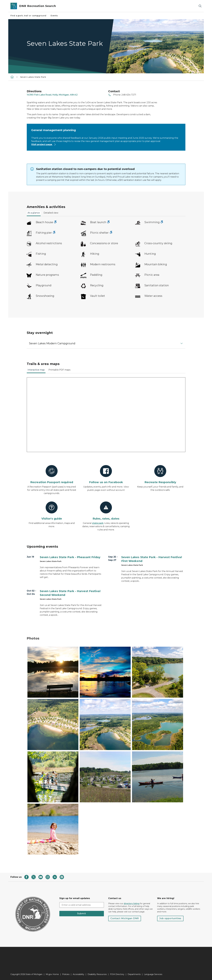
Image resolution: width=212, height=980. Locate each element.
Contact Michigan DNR (125, 918)
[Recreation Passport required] (52, 475)
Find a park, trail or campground (28, 16)
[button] (106, 343)
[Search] (200, 6)
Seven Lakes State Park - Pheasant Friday (70, 557)
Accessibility (78, 974)
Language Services (153, 974)
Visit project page (44, 144)
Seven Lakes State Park (33, 77)
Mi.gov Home (52, 974)
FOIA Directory (117, 974)
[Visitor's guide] (52, 511)
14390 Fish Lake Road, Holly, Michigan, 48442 (52, 95)
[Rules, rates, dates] (106, 511)
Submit (82, 914)
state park (98, 523)
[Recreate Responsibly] (160, 475)
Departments (134, 974)
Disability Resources (97, 974)
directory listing (132, 904)
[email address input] (82, 905)
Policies (66, 974)
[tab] (34, 214)
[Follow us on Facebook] (106, 475)
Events (54, 16)
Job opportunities (170, 918)
